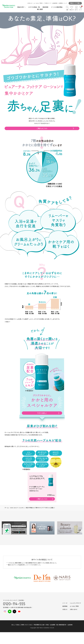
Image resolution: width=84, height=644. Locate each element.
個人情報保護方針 (61, 625)
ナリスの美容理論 (57, 7)
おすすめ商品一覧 (34, 7)
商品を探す (21, 7)
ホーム (6, 508)
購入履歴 (40, 9)
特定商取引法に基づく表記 (41, 625)
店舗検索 (55, 3)
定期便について (63, 3)
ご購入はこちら (42, 128)
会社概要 (53, 625)
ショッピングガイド (75, 603)
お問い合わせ (74, 610)
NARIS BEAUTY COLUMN (17, 508)
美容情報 (45, 7)
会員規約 (70, 625)
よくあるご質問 (38, 3)
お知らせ (30, 3)
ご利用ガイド (47, 3)
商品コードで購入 (75, 3)
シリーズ (65, 603)
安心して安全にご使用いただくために (22, 625)
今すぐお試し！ (42, 413)
